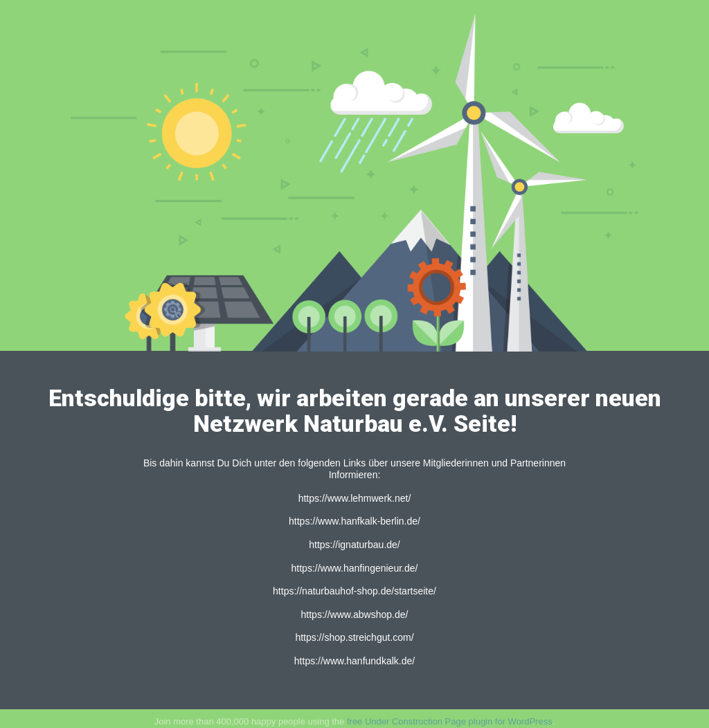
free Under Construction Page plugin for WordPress (450, 721)
